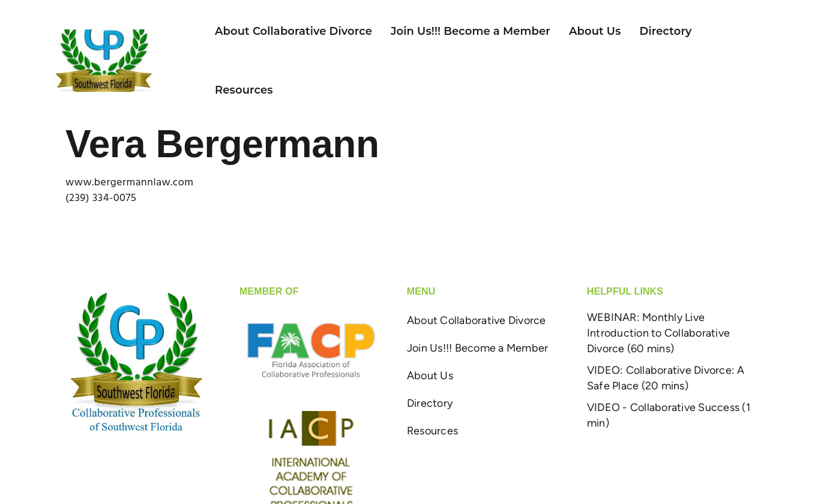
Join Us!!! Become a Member (461, 29)
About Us (585, 29)
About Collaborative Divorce (284, 29)
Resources (234, 88)
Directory (656, 29)
